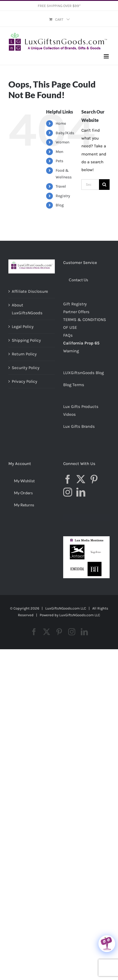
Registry (63, 196)
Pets (59, 161)
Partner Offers (76, 312)
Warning (71, 351)
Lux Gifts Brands (79, 426)
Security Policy (26, 368)
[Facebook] (68, 479)
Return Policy (24, 354)
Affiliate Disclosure (30, 291)
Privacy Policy (24, 381)
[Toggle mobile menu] (107, 56)
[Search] (104, 185)
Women (62, 142)
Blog (60, 205)
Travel (61, 186)
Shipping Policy (26, 340)
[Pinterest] (94, 479)
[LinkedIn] (81, 492)
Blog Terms (74, 385)
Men (59, 152)
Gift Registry (75, 304)
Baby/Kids (65, 133)
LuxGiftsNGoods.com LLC (80, 615)
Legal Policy (23, 327)
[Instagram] (68, 492)
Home (61, 123)
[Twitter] (81, 479)
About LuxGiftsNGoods (27, 309)
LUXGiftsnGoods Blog (83, 373)
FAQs (68, 335)
